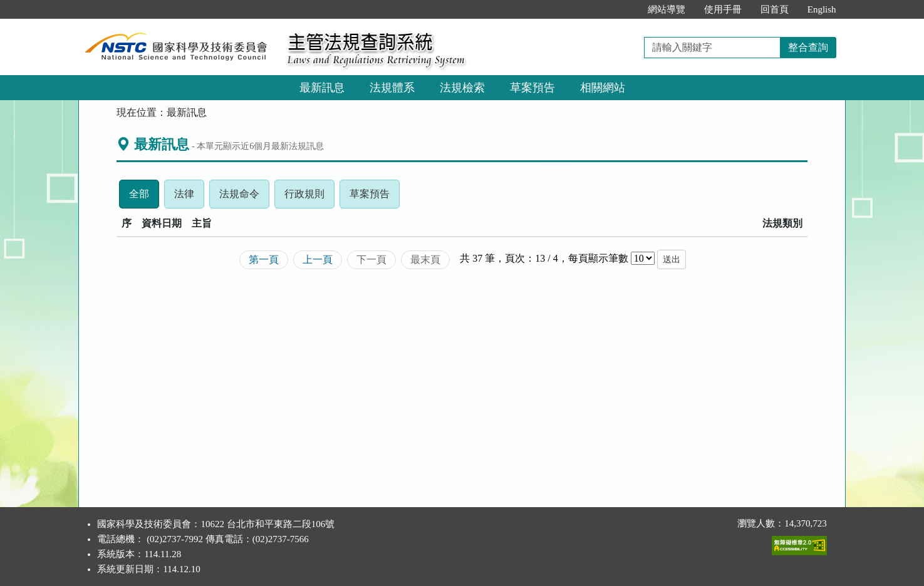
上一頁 (318, 260)
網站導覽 (667, 9)
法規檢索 (462, 88)
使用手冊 (723, 9)
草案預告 (532, 88)
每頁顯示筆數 (598, 258)
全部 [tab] (144, 197)
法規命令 (244, 197)
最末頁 (425, 260)
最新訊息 (322, 88)
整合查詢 (808, 47)
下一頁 (371, 260)
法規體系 (392, 88)
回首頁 (775, 9)
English (822, 9)
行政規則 (309, 197)
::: (625, 9)
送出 (672, 260)
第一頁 (264, 260)
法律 (189, 197)
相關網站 (603, 88)
